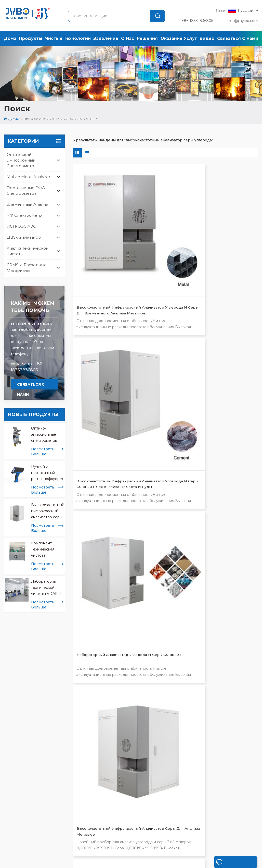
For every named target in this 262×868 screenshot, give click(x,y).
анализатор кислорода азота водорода (133, 737)
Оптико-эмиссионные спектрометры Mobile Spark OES (47, 435)
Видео (207, 38)
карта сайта (15, 862)
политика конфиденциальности (66, 862)
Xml (32, 862)
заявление (106, 38)
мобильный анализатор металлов (128, 771)
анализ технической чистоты (28, 251)
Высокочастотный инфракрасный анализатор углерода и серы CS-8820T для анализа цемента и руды (163, 238)
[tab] (18, 665)
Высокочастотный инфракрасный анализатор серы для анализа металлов (47, 511)
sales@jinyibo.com (242, 21)
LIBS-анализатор (24, 237)
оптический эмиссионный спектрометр (21, 160)
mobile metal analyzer (28, 177)
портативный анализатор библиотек (129, 750)
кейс (142, 846)
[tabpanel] (48, 708)
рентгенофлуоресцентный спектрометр (130, 710)
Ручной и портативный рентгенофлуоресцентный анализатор (47, 473)
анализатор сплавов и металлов (126, 723)
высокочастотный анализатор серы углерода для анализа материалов (161, 340)
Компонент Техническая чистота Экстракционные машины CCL (47, 550)
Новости (166, 846)
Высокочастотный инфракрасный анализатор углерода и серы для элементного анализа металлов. (99, 238)
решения (147, 38)
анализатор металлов (126, 686)
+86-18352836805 (197, 21)
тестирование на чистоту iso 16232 (133, 675)
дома (10, 38)
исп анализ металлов (126, 761)
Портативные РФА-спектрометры (27, 191)
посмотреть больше (43, 451)
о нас (128, 38)
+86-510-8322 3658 (36, 723)
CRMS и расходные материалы (27, 268)
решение (119, 846)
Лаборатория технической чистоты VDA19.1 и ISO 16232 (46, 588)
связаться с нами (238, 38)
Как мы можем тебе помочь (33, 307)
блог (239, 846)
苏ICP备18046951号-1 (171, 862)
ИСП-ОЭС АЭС (21, 226)
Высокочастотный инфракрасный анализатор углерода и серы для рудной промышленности (225, 340)
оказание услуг (179, 38)
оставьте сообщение (227, 863)
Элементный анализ (27, 204)
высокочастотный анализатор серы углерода (133, 697)
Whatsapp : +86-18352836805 (27, 367)
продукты (31, 38)
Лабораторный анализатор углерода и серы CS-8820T (225, 238)
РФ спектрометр (24, 215)
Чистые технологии (68, 38)
